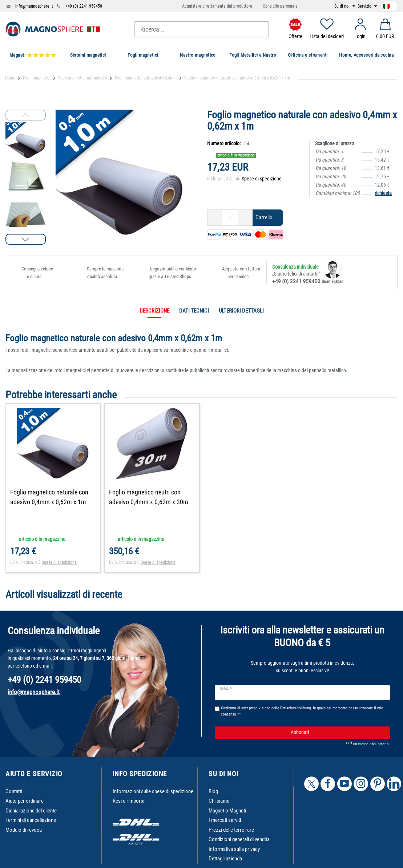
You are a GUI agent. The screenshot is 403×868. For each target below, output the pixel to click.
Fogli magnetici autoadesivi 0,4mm (146, 78)
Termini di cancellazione (31, 820)
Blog (213, 791)
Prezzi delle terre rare (231, 830)
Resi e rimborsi (128, 801)
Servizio (365, 6)
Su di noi (342, 6)
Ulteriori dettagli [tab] (241, 311)
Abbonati (338, 733)
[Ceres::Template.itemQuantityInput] (230, 218)
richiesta (383, 193)
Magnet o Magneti (227, 811)
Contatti (14, 791)
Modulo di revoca (24, 830)
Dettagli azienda (225, 859)
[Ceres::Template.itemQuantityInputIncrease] (245, 218)
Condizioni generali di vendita (239, 839)
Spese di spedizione (262, 179)
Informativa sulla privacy (234, 849)
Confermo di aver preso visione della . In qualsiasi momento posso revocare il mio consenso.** (302, 711)
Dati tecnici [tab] (194, 311)
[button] (26, 239)
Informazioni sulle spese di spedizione (153, 791)
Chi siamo (219, 801)
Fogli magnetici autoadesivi (83, 78)
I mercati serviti (225, 820)
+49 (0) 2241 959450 (84, 6)
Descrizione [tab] (154, 311)
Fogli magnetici (37, 78)
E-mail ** (227, 689)
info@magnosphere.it (34, 6)
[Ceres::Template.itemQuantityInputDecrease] (215, 218)
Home (10, 78)
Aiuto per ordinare (25, 801)
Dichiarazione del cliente (31, 811)
